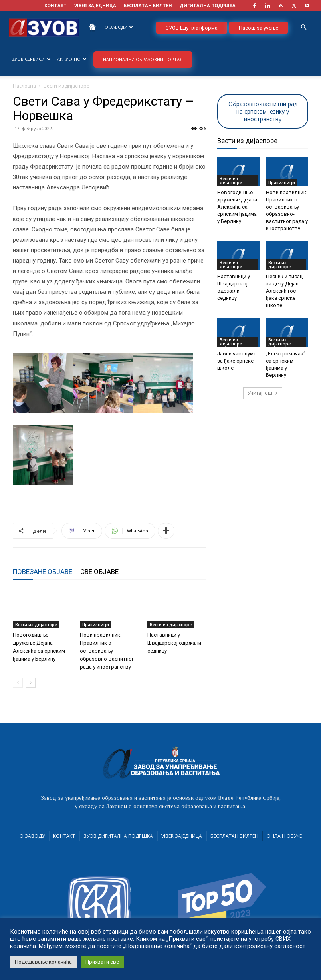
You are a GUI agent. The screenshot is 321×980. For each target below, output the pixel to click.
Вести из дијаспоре (36, 625)
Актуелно (72, 59)
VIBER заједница (95, 5)
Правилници (96, 625)
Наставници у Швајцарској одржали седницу (174, 643)
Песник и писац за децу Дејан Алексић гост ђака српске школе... (284, 291)
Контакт (64, 836)
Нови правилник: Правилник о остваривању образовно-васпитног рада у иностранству (107, 651)
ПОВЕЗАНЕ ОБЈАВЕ (43, 572)
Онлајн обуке (284, 836)
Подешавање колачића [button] (43, 962)
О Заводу (119, 27)
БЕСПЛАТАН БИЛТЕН (148, 5)
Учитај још (263, 393)
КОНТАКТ (55, 5)
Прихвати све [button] (102, 962)
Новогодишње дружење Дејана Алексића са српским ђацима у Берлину (237, 207)
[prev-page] (18, 683)
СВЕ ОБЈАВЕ (99, 572)
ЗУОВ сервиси (31, 59)
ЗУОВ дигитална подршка (118, 836)
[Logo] (44, 27)
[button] (303, 27)
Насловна (24, 86)
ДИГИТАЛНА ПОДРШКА (208, 5)
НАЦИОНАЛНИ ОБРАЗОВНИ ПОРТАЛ (143, 59)
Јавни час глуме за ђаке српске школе (237, 361)
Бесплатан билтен (234, 836)
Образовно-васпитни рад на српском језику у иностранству (263, 111)
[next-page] (31, 683)
